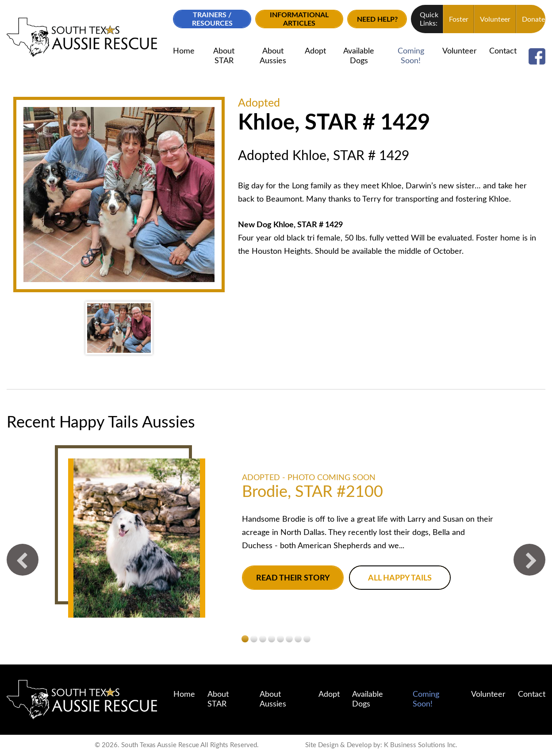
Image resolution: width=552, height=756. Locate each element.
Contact (503, 51)
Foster (459, 19)
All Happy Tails (400, 578)
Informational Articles (299, 19)
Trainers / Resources (212, 19)
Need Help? (377, 19)
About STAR (224, 56)
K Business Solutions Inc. (421, 745)
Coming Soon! (411, 56)
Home (184, 51)
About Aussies (273, 56)
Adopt (315, 51)
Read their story (293, 578)
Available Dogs (359, 56)
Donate (533, 19)
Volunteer (495, 19)
